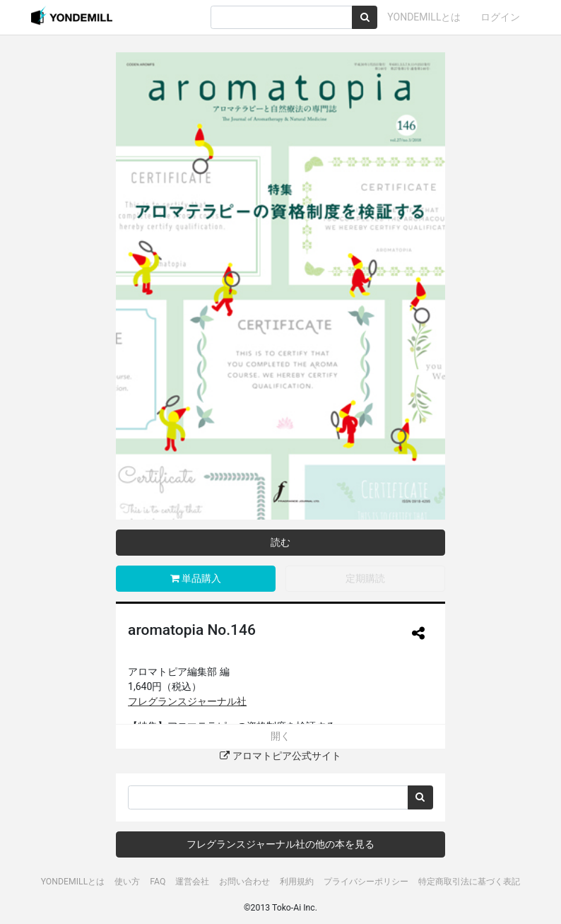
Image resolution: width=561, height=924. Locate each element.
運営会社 (192, 882)
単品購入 (196, 578)
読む (280, 542)
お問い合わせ (244, 882)
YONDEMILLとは (424, 17)
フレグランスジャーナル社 (187, 701)
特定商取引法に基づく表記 (469, 882)
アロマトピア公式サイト (280, 756)
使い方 (127, 882)
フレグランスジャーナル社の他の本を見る (280, 844)
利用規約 (297, 882)
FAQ (158, 882)
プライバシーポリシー (366, 882)
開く (280, 736)
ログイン (500, 17)
